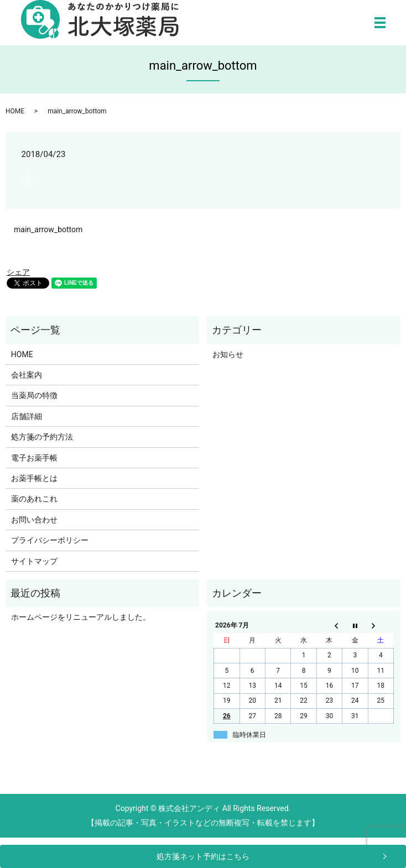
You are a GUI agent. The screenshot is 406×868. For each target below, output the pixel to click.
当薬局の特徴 (34, 395)
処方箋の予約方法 (42, 437)
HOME (15, 111)
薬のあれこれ (34, 499)
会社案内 (27, 375)
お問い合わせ (34, 520)
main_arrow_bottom (48, 229)
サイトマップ (34, 561)
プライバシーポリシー (50, 540)
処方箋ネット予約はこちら (203, 856)
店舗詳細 (27, 416)
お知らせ (228, 354)
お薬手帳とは (34, 478)
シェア (18, 272)
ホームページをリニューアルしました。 (81, 617)
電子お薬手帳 (34, 458)
